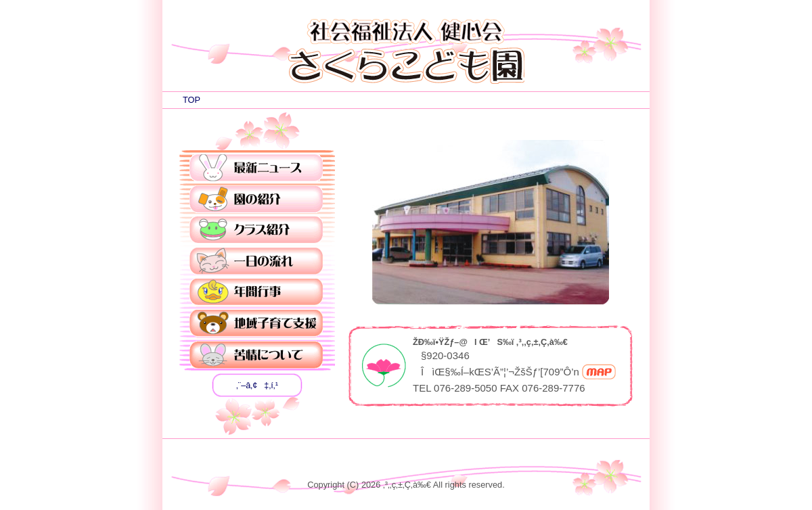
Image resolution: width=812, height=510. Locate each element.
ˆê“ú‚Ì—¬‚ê (256, 262)
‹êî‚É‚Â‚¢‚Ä (256, 355)
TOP (191, 100)
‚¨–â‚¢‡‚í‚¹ (257, 385)
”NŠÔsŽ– (256, 293)
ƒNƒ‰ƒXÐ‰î (256, 231)
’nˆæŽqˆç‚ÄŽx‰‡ (256, 324)
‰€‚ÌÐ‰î (256, 200)
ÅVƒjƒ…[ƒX (256, 168)
